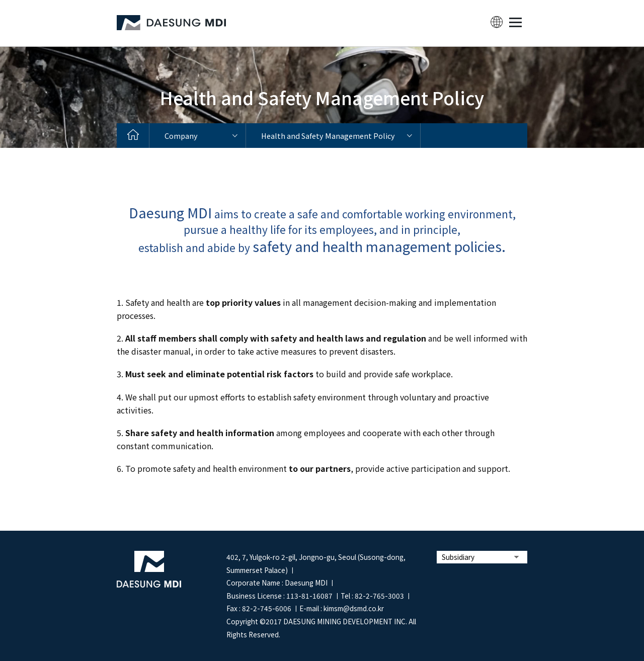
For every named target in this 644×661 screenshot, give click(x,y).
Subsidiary (458, 557)
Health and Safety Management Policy (328, 136)
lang (497, 22)
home (133, 136)
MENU (515, 22)
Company (181, 136)
